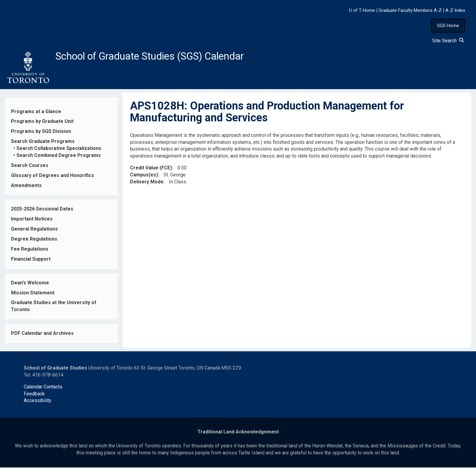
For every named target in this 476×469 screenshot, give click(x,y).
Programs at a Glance (36, 113)
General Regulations (34, 231)
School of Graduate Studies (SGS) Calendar (160, 57)
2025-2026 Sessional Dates (42, 211)
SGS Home (448, 26)
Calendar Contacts (43, 388)
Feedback (34, 395)
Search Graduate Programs (43, 143)
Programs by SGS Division (41, 133)
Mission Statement (33, 294)
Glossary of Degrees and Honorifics (52, 177)
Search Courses (30, 167)
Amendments (26, 187)
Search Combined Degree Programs (59, 157)
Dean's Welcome (30, 284)
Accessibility (38, 402)
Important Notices (32, 221)
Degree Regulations (34, 241)
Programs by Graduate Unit (42, 123)
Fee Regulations (30, 251)
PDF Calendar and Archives (42, 335)
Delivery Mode (147, 184)
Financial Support (31, 261)
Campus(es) (144, 177)
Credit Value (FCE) (151, 170)
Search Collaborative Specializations (59, 150)
